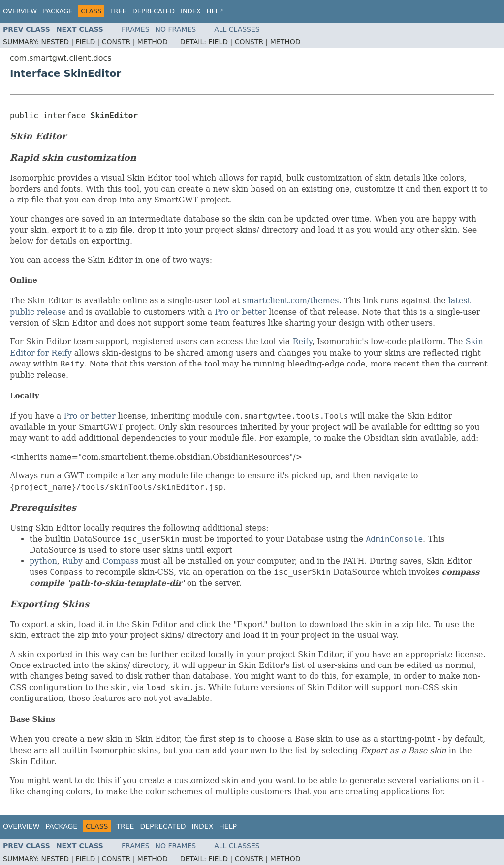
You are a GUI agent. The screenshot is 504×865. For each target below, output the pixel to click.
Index (191, 11)
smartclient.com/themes (291, 301)
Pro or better (240, 312)
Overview (20, 11)
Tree (118, 11)
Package (58, 11)
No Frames (176, 29)
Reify (302, 342)
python (43, 561)
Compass (120, 561)
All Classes (237, 29)
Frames (136, 29)
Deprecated (154, 11)
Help (215, 11)
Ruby (72, 561)
